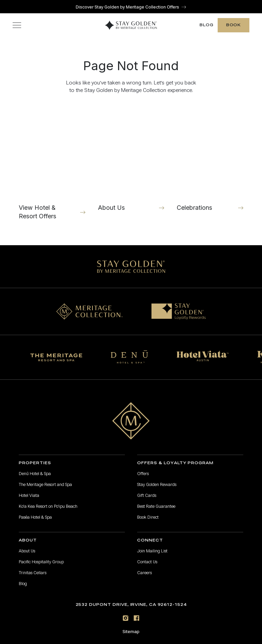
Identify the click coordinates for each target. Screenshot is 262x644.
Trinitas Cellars (33, 573)
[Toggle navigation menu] (17, 25)
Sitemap (131, 632)
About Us (27, 551)
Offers (143, 474)
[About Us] (131, 165)
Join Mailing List (152, 551)
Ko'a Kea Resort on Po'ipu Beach (48, 506)
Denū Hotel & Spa (35, 474)
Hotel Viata (29, 496)
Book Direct (148, 517)
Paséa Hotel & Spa (35, 517)
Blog (207, 25)
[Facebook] (136, 618)
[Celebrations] (210, 165)
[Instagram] (126, 618)
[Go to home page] (131, 421)
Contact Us (147, 562)
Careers (144, 573)
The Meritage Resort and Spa (45, 485)
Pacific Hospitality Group (41, 562)
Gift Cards (147, 496)
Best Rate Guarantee (156, 506)
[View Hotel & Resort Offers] (52, 165)
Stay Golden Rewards (157, 485)
